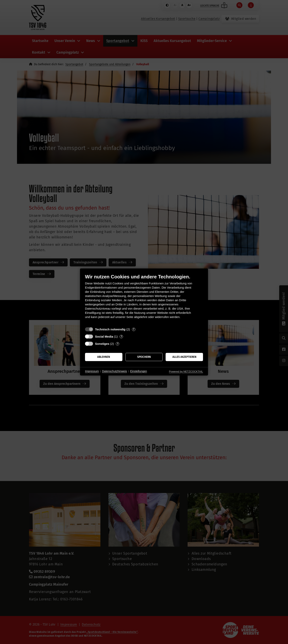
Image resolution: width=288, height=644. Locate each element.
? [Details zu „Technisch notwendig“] (134, 329)
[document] (144, 299)
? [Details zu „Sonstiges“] (118, 344)
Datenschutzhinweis (114, 371)
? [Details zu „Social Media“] (121, 336)
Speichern (144, 357)
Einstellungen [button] (139, 371)
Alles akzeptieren (184, 357)
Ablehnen (104, 357)
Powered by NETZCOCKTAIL (186, 371)
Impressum (92, 371)
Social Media (104, 336)
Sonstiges (102, 344)
